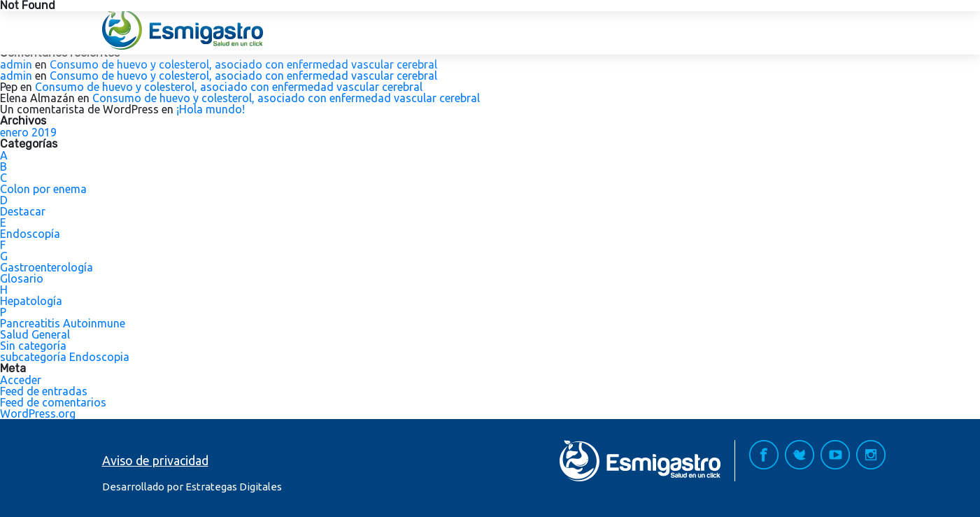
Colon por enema (43, 189)
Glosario (22, 278)
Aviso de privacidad (155, 460)
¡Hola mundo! (211, 109)
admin (16, 64)
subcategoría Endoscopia (65, 357)
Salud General (35, 334)
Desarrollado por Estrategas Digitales (192, 487)
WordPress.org (38, 413)
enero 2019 (28, 132)
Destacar (23, 211)
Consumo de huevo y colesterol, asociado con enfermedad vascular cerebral (243, 64)
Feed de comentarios (53, 402)
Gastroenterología (47, 267)
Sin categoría (33, 346)
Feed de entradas (44, 391)
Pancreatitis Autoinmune (63, 323)
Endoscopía (30, 234)
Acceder (21, 380)
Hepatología (31, 301)
